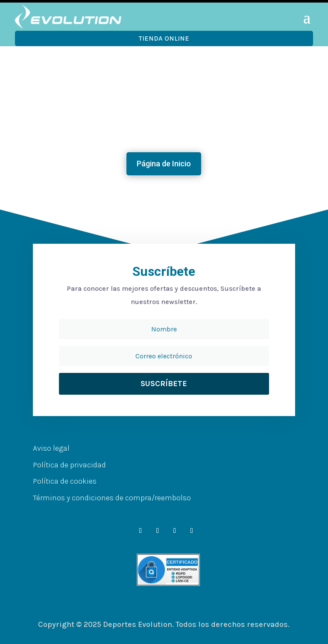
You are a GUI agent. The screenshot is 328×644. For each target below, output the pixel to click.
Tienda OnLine (164, 38)
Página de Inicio (164, 164)
